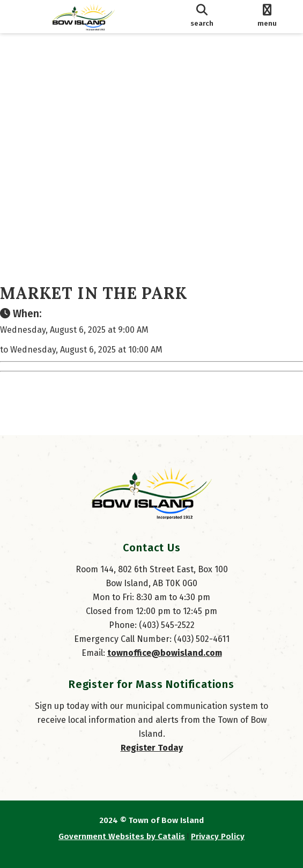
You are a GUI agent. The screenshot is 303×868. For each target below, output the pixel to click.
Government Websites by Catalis (122, 836)
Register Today (152, 748)
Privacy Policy (218, 836)
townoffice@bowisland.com (165, 653)
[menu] (267, 17)
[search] (202, 17)
